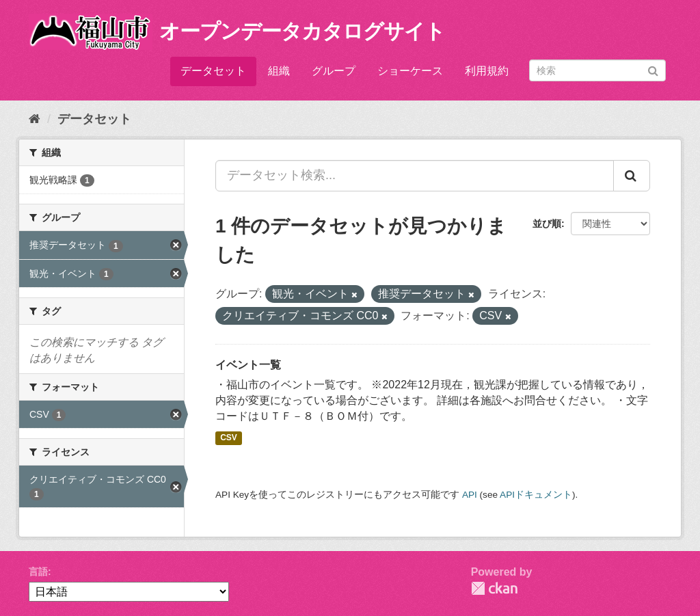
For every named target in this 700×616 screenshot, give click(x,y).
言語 (38, 572)
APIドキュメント (536, 495)
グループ (334, 71)
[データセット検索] (597, 70)
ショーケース (410, 71)
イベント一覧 (248, 365)
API (470, 495)
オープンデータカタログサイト (302, 31)
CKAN (494, 588)
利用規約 (487, 71)
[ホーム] (35, 119)
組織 (279, 71)
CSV (229, 438)
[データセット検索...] (415, 176)
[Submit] (653, 69)
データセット (213, 71)
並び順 (547, 224)
